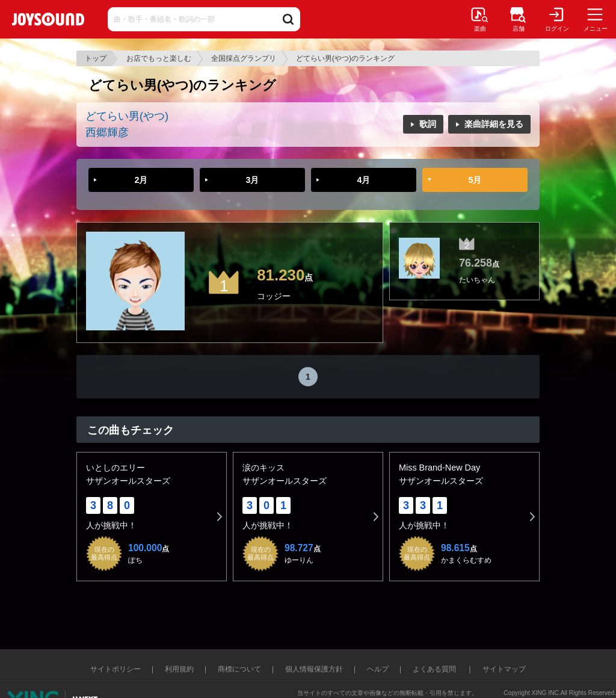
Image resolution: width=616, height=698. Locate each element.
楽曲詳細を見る (494, 124)
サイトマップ (504, 669)
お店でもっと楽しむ (159, 58)
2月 (141, 180)
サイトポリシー (115, 669)
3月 (252, 180)
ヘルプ (378, 669)
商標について (239, 669)
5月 (475, 180)
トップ (96, 58)
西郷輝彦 (107, 132)
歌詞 (428, 124)
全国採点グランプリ (244, 58)
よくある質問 (435, 669)
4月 (363, 180)
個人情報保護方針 (314, 669)
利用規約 (179, 669)
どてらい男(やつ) (127, 116)
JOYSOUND (48, 19)
